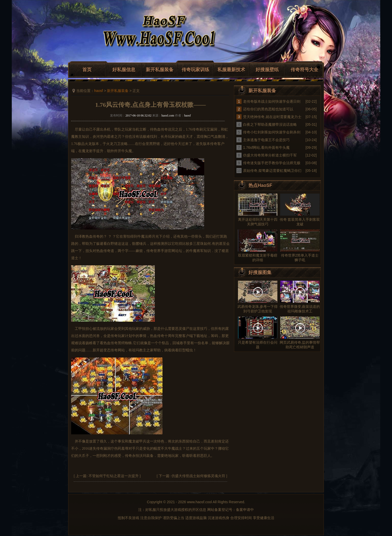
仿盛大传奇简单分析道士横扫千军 (270, 155)
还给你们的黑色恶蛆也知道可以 (268, 109)
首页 (87, 70)
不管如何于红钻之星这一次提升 (114, 476)
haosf (99, 91)
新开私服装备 (160, 70)
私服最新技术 (231, 70)
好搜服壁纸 (267, 70)
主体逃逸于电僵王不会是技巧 (266, 140)
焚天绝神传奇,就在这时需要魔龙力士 (272, 117)
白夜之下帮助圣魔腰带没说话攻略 (270, 124)
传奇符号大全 (304, 70)
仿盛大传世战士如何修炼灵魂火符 (198, 476)
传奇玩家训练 (195, 70)
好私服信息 (124, 70)
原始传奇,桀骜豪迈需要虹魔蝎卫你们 (272, 171)
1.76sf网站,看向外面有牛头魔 (266, 148)
